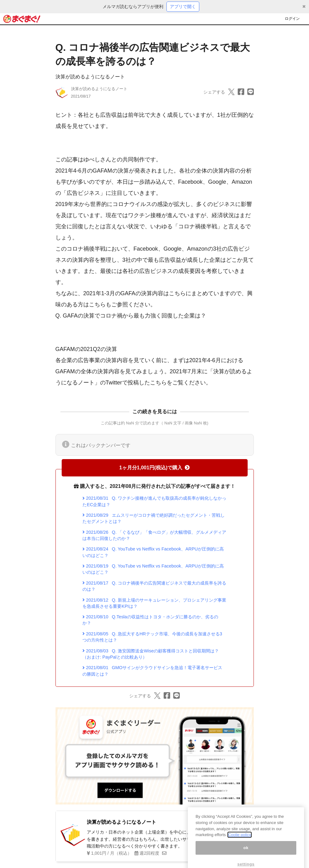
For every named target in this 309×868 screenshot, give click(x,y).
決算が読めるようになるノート (90, 77)
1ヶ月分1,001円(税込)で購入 (155, 468)
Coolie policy (240, 843)
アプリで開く (183, 7)
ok (246, 856)
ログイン (292, 19)
